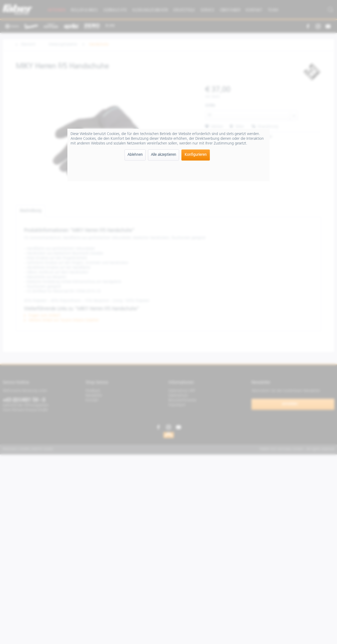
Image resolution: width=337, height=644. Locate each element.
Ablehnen (135, 155)
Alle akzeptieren (163, 155)
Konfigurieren (196, 155)
